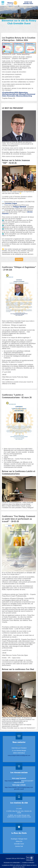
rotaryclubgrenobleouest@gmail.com (19, 755)
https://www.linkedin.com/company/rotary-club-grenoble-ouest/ (19, 788)
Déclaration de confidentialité (12, 863)
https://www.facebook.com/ (13, 781)
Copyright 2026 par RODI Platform (15, 858)
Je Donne (19, 259)
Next (36, 15)
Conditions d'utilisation (28, 863)
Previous (2, 15)
